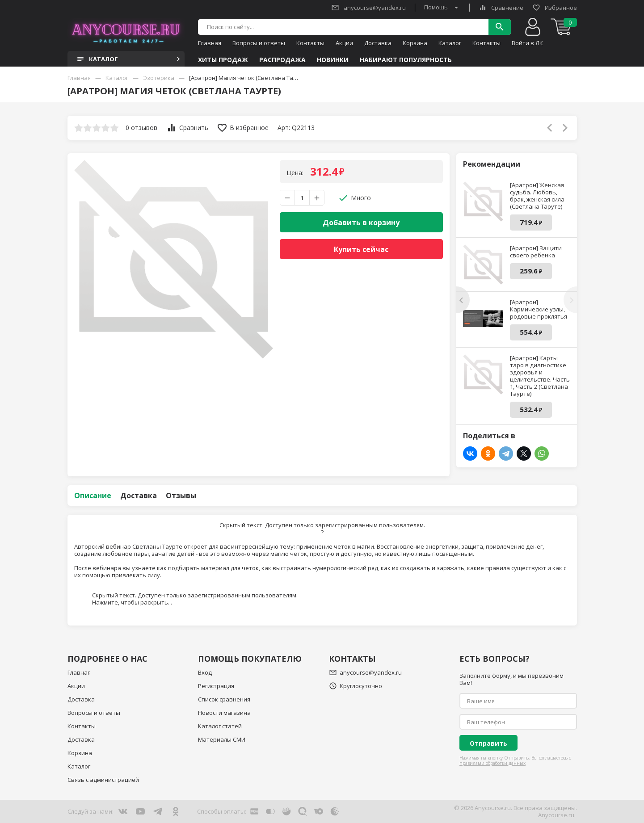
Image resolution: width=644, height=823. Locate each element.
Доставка (378, 43)
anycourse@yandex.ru (368, 8)
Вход (205, 672)
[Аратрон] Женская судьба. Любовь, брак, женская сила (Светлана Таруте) (537, 196)
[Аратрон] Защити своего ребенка (536, 252)
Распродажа (282, 60)
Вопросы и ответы (259, 43)
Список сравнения (224, 699)
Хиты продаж (223, 60)
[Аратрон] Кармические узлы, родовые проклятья (539, 309)
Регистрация (216, 686)
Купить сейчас (361, 249)
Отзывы (181, 495)
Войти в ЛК (527, 43)
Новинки (333, 60)
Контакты (310, 43)
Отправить (488, 743)
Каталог (450, 43)
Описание (93, 495)
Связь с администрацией (103, 780)
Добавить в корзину (361, 223)
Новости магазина (224, 713)
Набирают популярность (406, 60)
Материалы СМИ (222, 739)
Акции (344, 43)
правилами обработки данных (492, 763)
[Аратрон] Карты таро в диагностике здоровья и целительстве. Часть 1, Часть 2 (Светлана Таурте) (540, 376)
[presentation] (463, 300)
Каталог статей (220, 726)
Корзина (415, 43)
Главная (210, 43)
